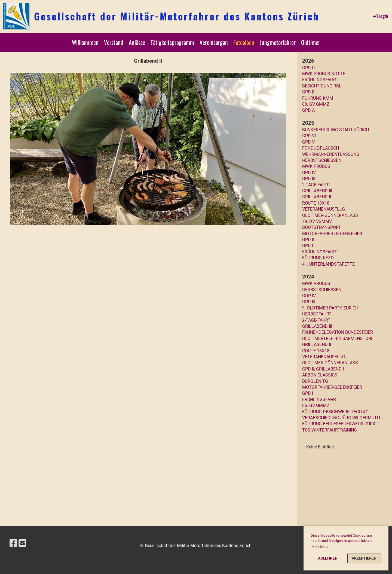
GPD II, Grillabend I (323, 369)
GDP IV (309, 296)
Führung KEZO (318, 258)
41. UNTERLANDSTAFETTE (328, 264)
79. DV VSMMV (317, 221)
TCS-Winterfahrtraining (330, 430)
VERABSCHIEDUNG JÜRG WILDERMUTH (341, 418)
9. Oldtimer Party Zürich (330, 308)
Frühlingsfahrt (320, 80)
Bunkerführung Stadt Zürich (336, 130)
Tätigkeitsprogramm (172, 42)
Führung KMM (318, 98)
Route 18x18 (316, 203)
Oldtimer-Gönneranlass (330, 215)
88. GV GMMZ (316, 104)
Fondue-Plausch (321, 148)
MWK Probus (316, 166)
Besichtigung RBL (322, 86)
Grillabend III (317, 191)
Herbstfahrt (317, 314)
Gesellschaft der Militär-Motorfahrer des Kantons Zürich (177, 16)
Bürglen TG (315, 381)
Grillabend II (317, 197)
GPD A (308, 110)
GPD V (308, 142)
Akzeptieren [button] (364, 558)
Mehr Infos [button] (320, 547)
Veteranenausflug (324, 209)
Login (380, 16)
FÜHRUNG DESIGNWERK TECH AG (335, 412)
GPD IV (309, 173)
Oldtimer (311, 42)
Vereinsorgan (214, 42)
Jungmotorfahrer (278, 42)
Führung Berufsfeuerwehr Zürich (341, 424)
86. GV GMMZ (316, 406)
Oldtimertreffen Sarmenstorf (338, 338)
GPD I (308, 246)
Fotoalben (244, 42)
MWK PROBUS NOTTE (324, 74)
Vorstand (114, 42)
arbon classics (320, 375)
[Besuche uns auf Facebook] (13, 543)
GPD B (308, 92)
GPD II (308, 240)
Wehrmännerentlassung (331, 154)
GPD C (308, 68)
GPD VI (309, 136)
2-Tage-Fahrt (316, 185)
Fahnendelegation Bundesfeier (338, 332)
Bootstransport (322, 227)
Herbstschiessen (322, 160)
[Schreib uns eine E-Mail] (22, 543)
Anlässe (137, 42)
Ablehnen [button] (328, 558)
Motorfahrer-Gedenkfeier (332, 234)
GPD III (309, 179)
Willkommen (85, 42)
